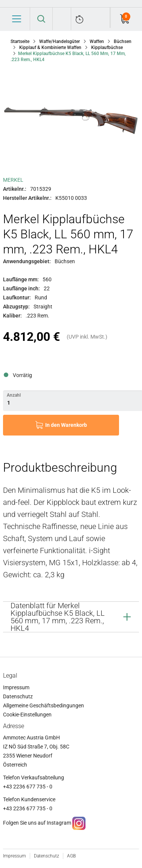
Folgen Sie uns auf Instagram (37, 823)
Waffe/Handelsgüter (60, 41)
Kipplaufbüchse (107, 48)
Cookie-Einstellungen (27, 715)
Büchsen (123, 41)
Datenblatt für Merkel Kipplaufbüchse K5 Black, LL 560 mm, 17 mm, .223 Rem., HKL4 (58, 617)
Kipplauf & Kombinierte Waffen (50, 48)
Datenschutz (18, 696)
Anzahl (14, 395)
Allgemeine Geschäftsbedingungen (44, 705)
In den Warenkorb (66, 425)
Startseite (20, 41)
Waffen (97, 41)
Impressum (16, 687)
